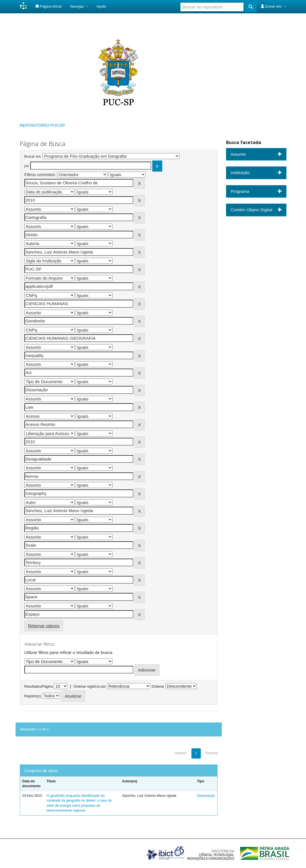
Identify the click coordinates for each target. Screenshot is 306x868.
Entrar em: (274, 6)
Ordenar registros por (90, 687)
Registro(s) (33, 696)
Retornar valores (44, 626)
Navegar (79, 6)
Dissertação (206, 796)
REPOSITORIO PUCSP (43, 125)
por (27, 166)
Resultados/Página (39, 687)
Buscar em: (33, 157)
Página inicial (48, 6)
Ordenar (158, 687)
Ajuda (101, 6)
